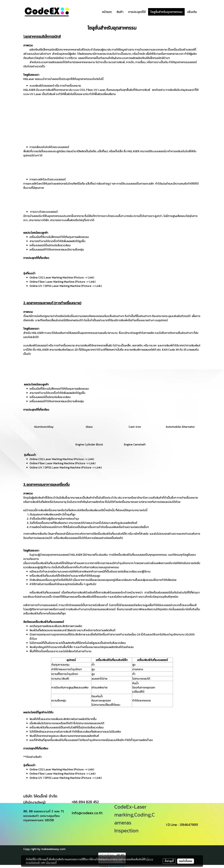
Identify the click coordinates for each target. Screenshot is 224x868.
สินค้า (120, 12)
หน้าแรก (107, 12)
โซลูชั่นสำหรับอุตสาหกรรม (166, 12)
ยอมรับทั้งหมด (186, 861)
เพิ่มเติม (192, 12)
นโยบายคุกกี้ (51, 863)
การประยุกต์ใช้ (137, 12)
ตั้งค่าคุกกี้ (169, 861)
